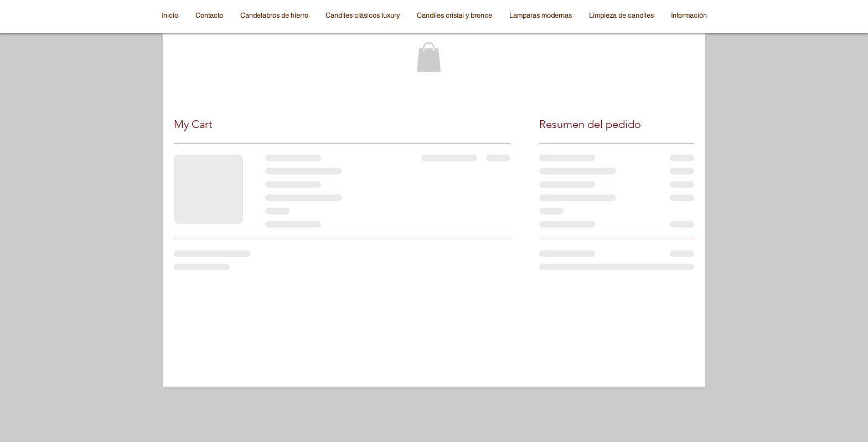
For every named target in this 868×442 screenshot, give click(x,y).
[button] (429, 57)
